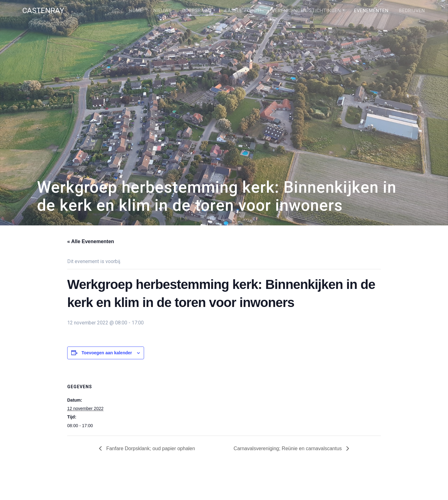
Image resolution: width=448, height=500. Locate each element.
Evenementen (371, 11)
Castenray (43, 11)
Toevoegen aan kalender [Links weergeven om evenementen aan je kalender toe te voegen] (107, 353)
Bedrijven (412, 11)
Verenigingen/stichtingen (306, 11)
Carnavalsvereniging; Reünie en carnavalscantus (288, 448)
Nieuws (163, 11)
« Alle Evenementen (91, 241)
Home (136, 11)
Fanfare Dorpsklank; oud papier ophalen (150, 448)
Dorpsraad (197, 11)
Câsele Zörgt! (243, 11)
